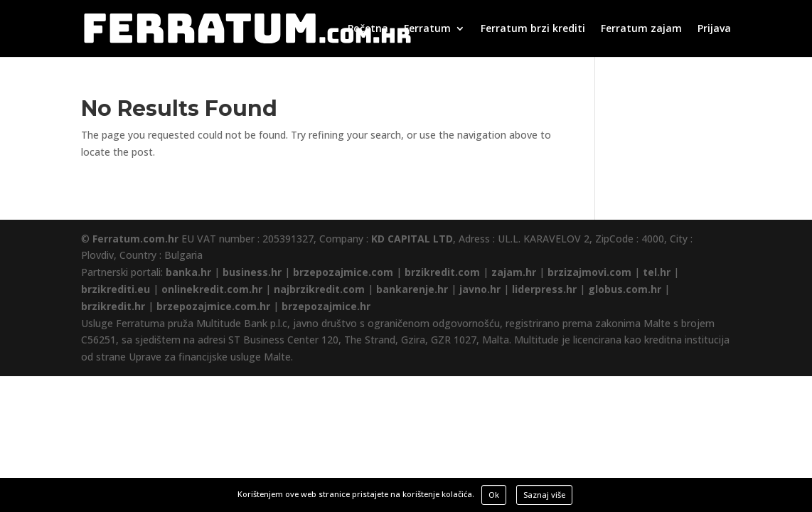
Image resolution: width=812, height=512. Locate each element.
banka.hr (188, 272)
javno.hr (480, 289)
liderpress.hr (544, 289)
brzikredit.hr (113, 306)
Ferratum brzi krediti (533, 29)
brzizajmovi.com (589, 272)
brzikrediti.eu (116, 289)
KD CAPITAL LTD (412, 239)
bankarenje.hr (412, 289)
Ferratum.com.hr (135, 239)
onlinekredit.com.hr (212, 289)
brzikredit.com (442, 272)
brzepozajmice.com (343, 272)
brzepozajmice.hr (326, 306)
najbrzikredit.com (319, 289)
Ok (494, 495)
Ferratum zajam (641, 29)
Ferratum (427, 29)
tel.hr (657, 272)
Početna (368, 29)
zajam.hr (514, 272)
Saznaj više (544, 495)
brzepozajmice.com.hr (213, 306)
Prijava (714, 29)
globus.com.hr (625, 289)
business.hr (252, 272)
